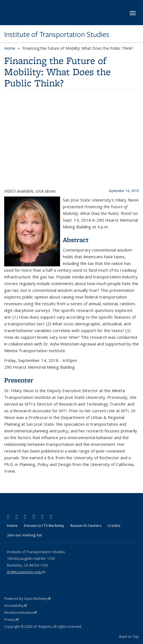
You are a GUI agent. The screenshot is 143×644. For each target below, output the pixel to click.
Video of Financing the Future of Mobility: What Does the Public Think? (71, 140)
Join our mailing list (25, 535)
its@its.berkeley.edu (26, 572)
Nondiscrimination (21, 613)
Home (10, 48)
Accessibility (16, 606)
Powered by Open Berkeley (28, 599)
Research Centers (86, 525)
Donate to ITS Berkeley (44, 525)
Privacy (11, 620)
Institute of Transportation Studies (57, 34)
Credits (114, 525)
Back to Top (129, 636)
